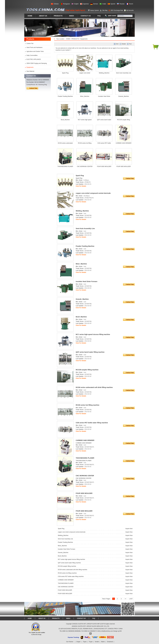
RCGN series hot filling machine (67, 573)
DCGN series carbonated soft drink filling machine (72, 570)
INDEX (68, 618)
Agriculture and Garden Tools (35, 51)
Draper (78, 642)
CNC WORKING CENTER (85, 166)
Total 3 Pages (106, 599)
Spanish (113, 4)
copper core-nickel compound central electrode (72, 532)
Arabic (104, 4)
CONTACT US (81, 618)
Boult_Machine (65, 120)
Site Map (105, 10)
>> (125, 599)
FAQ (94, 618)
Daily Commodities (32, 55)
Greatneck (110, 642)
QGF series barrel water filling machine (69, 563)
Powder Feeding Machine (65, 96)
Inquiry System (95, 10)
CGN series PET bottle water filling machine (71, 576)
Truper (91, 642)
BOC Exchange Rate (117, 10)
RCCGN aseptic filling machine (67, 566)
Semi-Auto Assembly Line (124, 73)
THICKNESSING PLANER (65, 166)
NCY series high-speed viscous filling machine (71, 559)
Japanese (86, 4)
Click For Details (81, 186)
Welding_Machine (104, 73)
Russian (122, 4)
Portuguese (66, 4)
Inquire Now (129, 529)
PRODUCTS (75, 39)
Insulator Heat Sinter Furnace (67, 549)
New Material (30, 71)
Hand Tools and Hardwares (35, 47)
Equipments (84, 39)
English (76, 4)
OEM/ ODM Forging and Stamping (37, 63)
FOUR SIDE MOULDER (104, 166)
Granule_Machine (124, 96)
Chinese (56, 4)
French (131, 4)
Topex (85, 642)
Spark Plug (65, 73)
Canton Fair (30, 43)
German (96, 4)
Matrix (103, 642)
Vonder (97, 642)
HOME (68, 39)
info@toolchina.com (107, 631)
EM (121, 631)
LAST (131, 599)
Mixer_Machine (85, 96)
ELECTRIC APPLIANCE (34, 59)
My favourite (130, 10)
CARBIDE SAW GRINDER (124, 143)
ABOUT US (42, 618)
